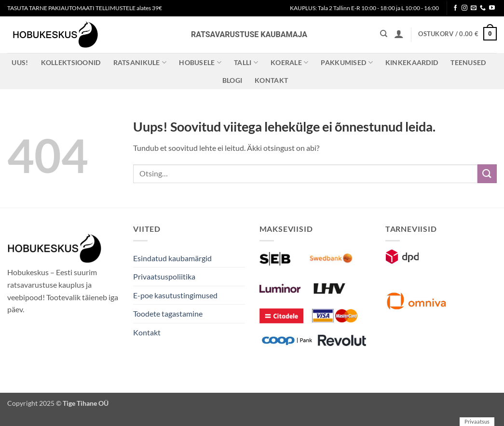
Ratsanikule (140, 62)
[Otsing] (384, 34)
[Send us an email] (474, 8)
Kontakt (271, 80)
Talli (246, 62)
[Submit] (487, 174)
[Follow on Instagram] (464, 8)
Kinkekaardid (412, 62)
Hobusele (200, 62)
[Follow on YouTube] (492, 8)
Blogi (232, 80)
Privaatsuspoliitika (164, 276)
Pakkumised (347, 62)
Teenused (468, 62)
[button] (399, 34)
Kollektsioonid (71, 62)
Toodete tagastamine (168, 313)
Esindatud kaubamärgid (172, 258)
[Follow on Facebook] (455, 8)
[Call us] (483, 8)
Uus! (20, 62)
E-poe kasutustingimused (175, 295)
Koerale (290, 62)
